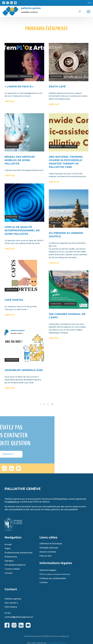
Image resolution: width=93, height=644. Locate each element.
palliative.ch (13, 502)
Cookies (44, 582)
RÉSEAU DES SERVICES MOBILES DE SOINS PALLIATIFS (20, 219)
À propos (9, 561)
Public (8, 549)
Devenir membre (48, 552)
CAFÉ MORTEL (14, 359)
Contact (9, 573)
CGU (55, 574)
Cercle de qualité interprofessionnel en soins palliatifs (22, 289)
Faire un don (46, 556)
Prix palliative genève (15, 565)
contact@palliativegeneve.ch (19, 617)
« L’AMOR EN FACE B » (19, 145)
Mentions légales (48, 570)
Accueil (8, 544)
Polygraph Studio (57, 643)
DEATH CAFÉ (57, 145)
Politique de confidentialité (53, 578)
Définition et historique (51, 544)
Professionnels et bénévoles (19, 553)
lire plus (10, 160)
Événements (11, 557)
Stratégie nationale (49, 548)
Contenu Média (12, 569)
